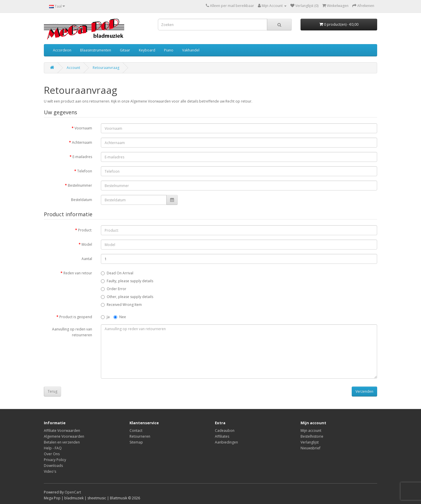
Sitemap (136, 442)
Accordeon (62, 50)
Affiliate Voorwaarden (62, 431)
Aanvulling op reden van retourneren (72, 332)
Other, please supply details (127, 297)
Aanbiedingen (226, 442)
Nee (120, 317)
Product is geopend (76, 317)
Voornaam (83, 128)
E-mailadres (82, 157)
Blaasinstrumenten (96, 50)
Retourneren (140, 436)
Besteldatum (82, 200)
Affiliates (222, 436)
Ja (105, 317)
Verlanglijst (310, 442)
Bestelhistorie (312, 436)
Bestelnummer (80, 185)
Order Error (114, 289)
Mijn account (311, 431)
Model (87, 244)
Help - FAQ (53, 448)
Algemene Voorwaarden (64, 436)
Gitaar (125, 50)
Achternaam (82, 142)
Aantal (87, 259)
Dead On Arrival (117, 273)
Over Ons (52, 454)
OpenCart (73, 492)
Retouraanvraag (106, 68)
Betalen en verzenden (62, 442)
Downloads (53, 466)
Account (73, 68)
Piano (169, 50)
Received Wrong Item (121, 305)
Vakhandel (191, 50)
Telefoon (85, 171)
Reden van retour (78, 273)
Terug (52, 391)
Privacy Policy (55, 460)
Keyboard (147, 50)
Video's (50, 471)
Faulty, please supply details (127, 281)
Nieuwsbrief (310, 448)
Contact (136, 431)
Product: (85, 230)
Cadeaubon (225, 431)
